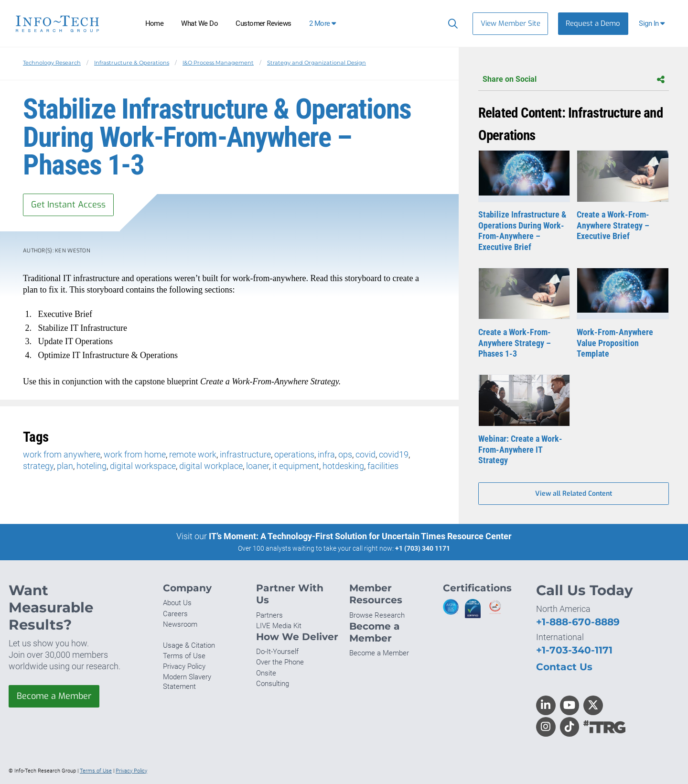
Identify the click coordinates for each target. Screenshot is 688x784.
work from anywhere (62, 454)
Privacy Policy (184, 666)
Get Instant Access (68, 205)
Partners (269, 615)
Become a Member (54, 696)
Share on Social (574, 80)
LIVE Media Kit (279, 626)
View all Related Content (574, 494)
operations (294, 454)
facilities (383, 466)
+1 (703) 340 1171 (423, 548)
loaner (258, 466)
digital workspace (143, 466)
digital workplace (211, 466)
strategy (38, 466)
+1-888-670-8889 (578, 622)
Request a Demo (593, 23)
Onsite (266, 673)
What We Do (199, 23)
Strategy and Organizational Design (317, 63)
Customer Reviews (263, 23)
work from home (135, 454)
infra (326, 454)
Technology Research (52, 63)
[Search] (451, 23)
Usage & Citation (189, 645)
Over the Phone (280, 662)
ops (345, 454)
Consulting (273, 684)
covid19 (394, 454)
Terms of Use (184, 656)
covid (365, 454)
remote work (193, 454)
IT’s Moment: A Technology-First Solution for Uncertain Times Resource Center (360, 536)
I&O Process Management (218, 63)
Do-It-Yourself (277, 652)
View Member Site (511, 23)
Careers (175, 614)
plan (65, 466)
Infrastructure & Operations (132, 63)
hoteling (91, 466)
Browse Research (377, 615)
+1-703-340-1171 (574, 650)
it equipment (296, 466)
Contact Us (564, 667)
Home (155, 23)
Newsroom (180, 624)
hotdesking (343, 466)
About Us (177, 603)
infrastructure (245, 454)
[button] (653, 24)
